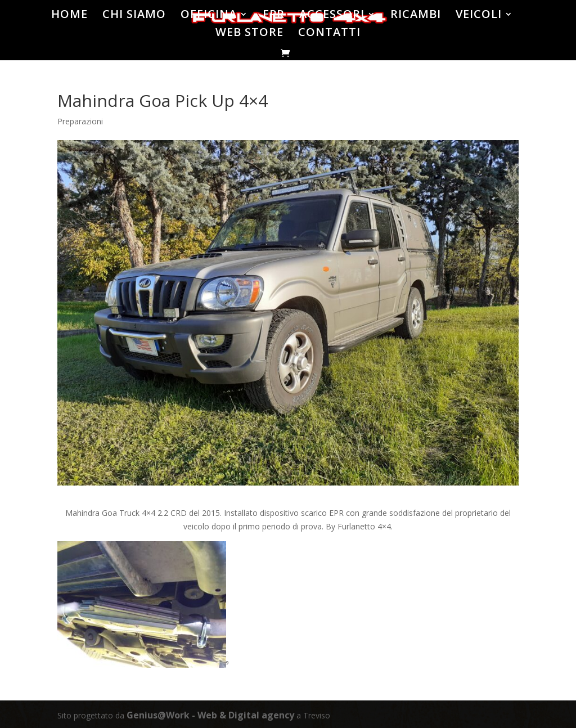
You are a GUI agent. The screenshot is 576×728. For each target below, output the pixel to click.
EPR (274, 16)
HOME (71, 16)
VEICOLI (477, 16)
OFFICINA (210, 16)
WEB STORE (250, 34)
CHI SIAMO (136, 16)
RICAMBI (415, 16)
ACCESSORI (332, 16)
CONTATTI (330, 34)
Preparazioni (80, 121)
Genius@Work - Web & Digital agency (210, 715)
